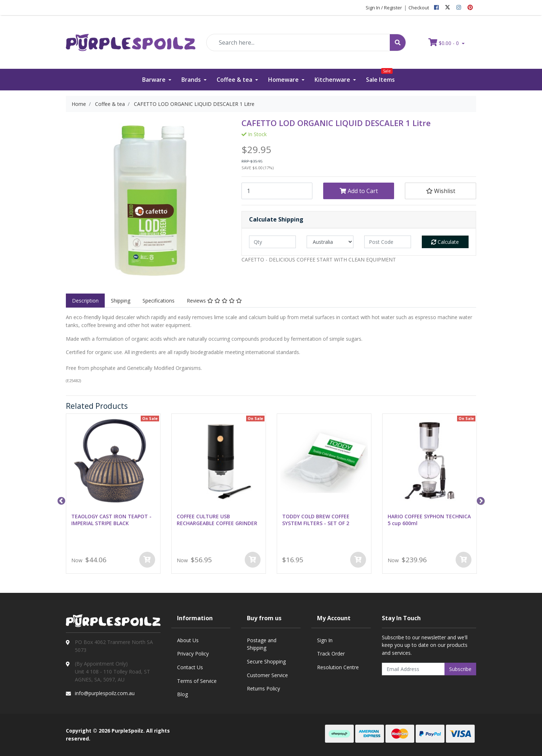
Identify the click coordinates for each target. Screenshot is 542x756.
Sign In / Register (384, 8)
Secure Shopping (266, 661)
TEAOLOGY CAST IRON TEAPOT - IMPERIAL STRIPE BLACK (111, 520)
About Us (188, 640)
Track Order (331, 654)
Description (85, 301)
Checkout (419, 8)
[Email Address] (414, 669)
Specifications (159, 301)
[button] (440, 191)
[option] (113, 495)
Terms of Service (197, 681)
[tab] (85, 301)
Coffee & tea (235, 80)
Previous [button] (60, 500)
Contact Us (190, 667)
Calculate (445, 242)
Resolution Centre (338, 667)
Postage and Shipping (262, 644)
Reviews (214, 301)
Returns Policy (263, 688)
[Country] (330, 242)
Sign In (325, 640)
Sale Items (380, 76)
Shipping (121, 301)
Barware (155, 80)
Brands (192, 80)
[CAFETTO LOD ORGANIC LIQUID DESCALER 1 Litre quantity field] (277, 191)
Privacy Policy (193, 654)
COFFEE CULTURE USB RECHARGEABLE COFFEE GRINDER (217, 520)
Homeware (284, 80)
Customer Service (267, 675)
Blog (182, 694)
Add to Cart (359, 191)
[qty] (272, 242)
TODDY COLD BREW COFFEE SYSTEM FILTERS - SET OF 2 (316, 520)
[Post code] (388, 242)
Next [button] (480, 500)
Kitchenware (333, 80)
